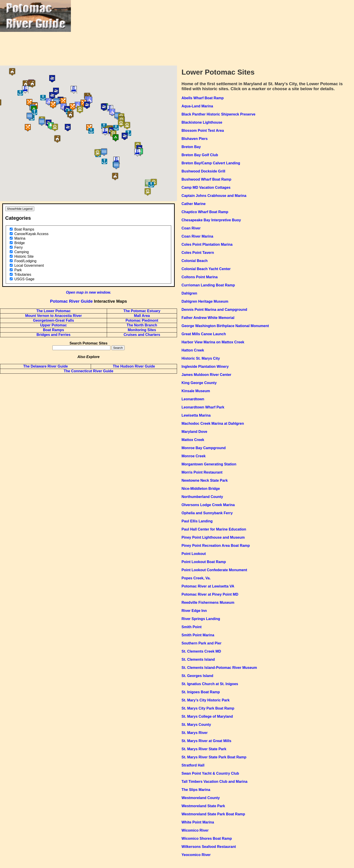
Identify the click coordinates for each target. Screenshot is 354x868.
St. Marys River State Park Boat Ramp (214, 757)
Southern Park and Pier (201, 643)
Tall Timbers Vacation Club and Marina (214, 782)
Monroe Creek (194, 456)
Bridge (19, 243)
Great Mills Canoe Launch (204, 334)
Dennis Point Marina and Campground (214, 310)
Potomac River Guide (71, 301)
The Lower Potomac (54, 311)
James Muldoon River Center (206, 375)
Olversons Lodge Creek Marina (208, 505)
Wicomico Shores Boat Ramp (207, 839)
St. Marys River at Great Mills (206, 741)
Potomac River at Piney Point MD (210, 594)
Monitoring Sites (142, 330)
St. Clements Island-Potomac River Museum (219, 668)
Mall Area (142, 316)
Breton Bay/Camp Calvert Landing (211, 163)
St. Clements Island (198, 659)
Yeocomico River (196, 855)
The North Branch (142, 325)
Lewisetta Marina (196, 415)
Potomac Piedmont (142, 320)
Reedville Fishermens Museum (208, 603)
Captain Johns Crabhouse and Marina (214, 196)
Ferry (18, 247)
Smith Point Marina (198, 635)
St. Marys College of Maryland (207, 716)
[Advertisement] (212, 32)
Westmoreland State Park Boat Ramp (213, 814)
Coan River (191, 228)
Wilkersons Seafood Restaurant (209, 847)
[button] (79, 116)
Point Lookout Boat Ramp (204, 562)
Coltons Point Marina (200, 277)
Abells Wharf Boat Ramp (203, 98)
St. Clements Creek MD (201, 651)
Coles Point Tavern (198, 253)
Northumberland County (202, 497)
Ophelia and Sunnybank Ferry (207, 513)
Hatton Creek (193, 350)
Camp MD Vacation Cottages (206, 188)
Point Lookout (194, 554)
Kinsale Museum (196, 391)
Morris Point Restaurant (202, 472)
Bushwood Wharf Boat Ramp (206, 179)
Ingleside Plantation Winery (205, 367)
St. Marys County (196, 725)
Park (18, 270)
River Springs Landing (201, 619)
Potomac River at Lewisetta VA (208, 586)
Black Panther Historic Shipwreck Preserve (218, 114)
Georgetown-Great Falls (53, 320)
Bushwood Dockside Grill (203, 171)
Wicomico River (195, 830)
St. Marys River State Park (204, 749)
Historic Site (24, 256)
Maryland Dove (194, 432)
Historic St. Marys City (201, 358)
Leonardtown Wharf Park (203, 407)
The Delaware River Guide (45, 366)
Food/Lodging (25, 261)
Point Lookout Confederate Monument (214, 570)
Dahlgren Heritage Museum (205, 301)
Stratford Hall (193, 765)
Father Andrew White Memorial (208, 318)
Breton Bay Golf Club (200, 155)
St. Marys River (195, 733)
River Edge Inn (194, 611)
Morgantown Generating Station (209, 464)
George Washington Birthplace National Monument (225, 326)
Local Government (29, 265)
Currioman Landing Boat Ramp (208, 285)
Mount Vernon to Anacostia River (53, 316)
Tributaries (23, 275)
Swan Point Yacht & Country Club (210, 773)
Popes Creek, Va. (196, 578)
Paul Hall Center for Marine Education (214, 529)
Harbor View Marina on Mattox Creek (213, 342)
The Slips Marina (196, 790)
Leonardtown (193, 399)
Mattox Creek (193, 440)
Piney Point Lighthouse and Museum (213, 537)
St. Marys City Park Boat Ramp (208, 708)
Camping (21, 252)
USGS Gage (24, 279)
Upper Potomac (54, 325)
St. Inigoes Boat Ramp (201, 692)
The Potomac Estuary (142, 311)
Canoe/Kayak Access (31, 234)
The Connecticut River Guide (88, 371)
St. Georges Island (197, 676)
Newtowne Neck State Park (205, 480)
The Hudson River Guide (134, 366)
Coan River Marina (197, 236)
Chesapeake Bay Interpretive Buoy (211, 220)
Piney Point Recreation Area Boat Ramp (216, 546)
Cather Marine (194, 204)
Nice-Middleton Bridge (201, 489)
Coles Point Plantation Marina (207, 244)
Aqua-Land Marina (197, 106)
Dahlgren (189, 293)
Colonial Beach (195, 261)
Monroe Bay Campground (204, 448)
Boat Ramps (24, 229)
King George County (199, 383)
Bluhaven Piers (195, 139)
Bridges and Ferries (54, 335)
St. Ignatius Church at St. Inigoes (210, 684)
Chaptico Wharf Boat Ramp (205, 212)
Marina (20, 238)
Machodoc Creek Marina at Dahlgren (213, 423)
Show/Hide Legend (20, 209)
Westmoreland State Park (203, 806)
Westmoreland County (201, 798)
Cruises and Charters (142, 335)
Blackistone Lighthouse (202, 122)
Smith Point (192, 627)
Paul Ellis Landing (197, 521)
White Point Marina (198, 822)
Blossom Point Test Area (203, 131)
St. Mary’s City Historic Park (206, 700)
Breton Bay (191, 147)
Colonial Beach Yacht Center (206, 269)
